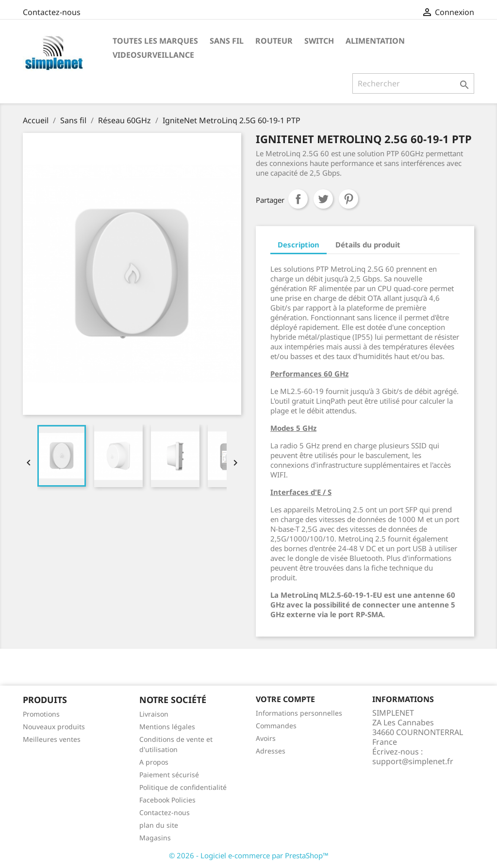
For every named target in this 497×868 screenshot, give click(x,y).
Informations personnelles (299, 713)
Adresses (271, 751)
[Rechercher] (413, 83)
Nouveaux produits (54, 727)
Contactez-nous (52, 12)
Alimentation (375, 41)
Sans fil (227, 41)
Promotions (41, 714)
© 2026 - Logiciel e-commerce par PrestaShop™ (249, 855)
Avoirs (266, 738)
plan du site (159, 825)
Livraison (154, 714)
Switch (319, 41)
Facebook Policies (167, 800)
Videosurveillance (153, 55)
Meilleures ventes (52, 739)
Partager (298, 199)
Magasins (155, 838)
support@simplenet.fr (413, 761)
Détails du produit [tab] (368, 245)
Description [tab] (298, 245)
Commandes (276, 726)
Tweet (323, 199)
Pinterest (348, 199)
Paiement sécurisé (169, 775)
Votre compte (285, 699)
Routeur (274, 41)
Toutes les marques (155, 41)
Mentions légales (167, 727)
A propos (154, 762)
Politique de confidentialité (183, 787)
